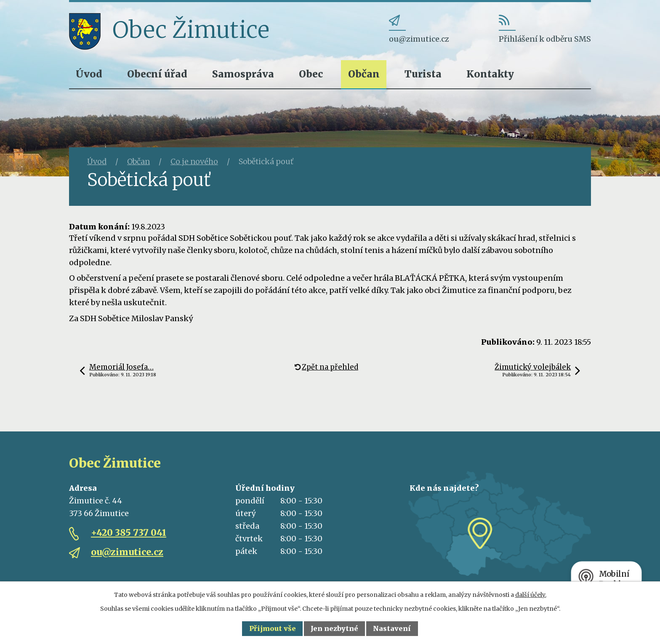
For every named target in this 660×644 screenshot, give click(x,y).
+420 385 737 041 (129, 533)
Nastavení (392, 628)
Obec (311, 74)
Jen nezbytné (334, 628)
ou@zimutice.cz (127, 552)
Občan (364, 74)
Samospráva (243, 74)
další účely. (531, 595)
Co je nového (194, 161)
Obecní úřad (157, 74)
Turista (423, 74)
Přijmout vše (273, 628)
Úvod (89, 74)
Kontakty (490, 74)
